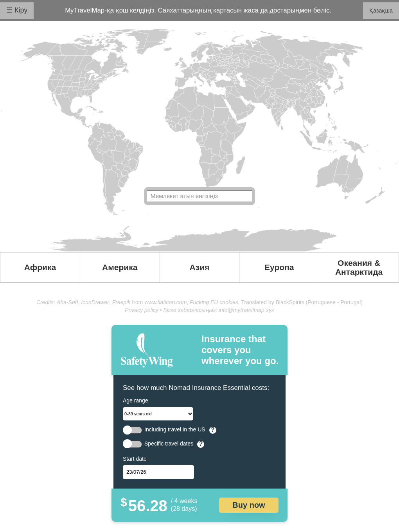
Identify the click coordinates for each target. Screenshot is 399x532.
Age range (136, 400)
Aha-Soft (67, 302)
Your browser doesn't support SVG (199, 140)
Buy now (249, 505)
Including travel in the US (175, 430)
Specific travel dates (169, 444)
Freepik (121, 302)
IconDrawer (95, 302)
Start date (135, 459)
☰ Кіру (17, 10)
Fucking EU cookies (214, 302)
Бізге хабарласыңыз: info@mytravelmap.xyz (218, 310)
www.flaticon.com (165, 302)
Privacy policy (142, 310)
